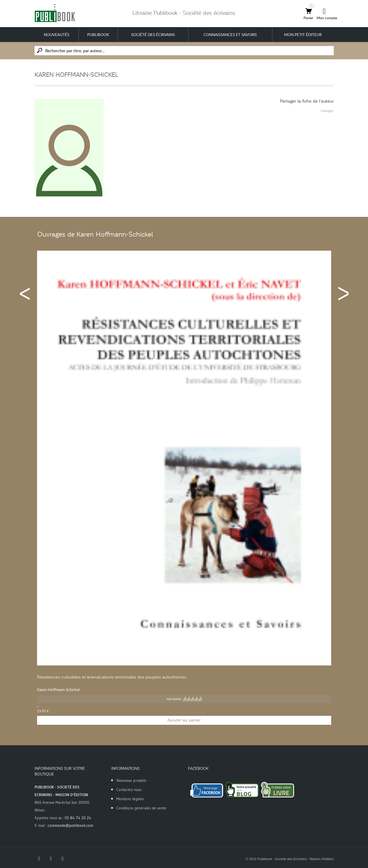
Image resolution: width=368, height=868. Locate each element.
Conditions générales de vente (141, 808)
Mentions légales (130, 799)
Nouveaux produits (131, 780)
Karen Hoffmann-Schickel (58, 689)
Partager (327, 111)
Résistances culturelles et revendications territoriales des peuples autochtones (112, 677)
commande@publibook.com (70, 825)
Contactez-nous (129, 790)
